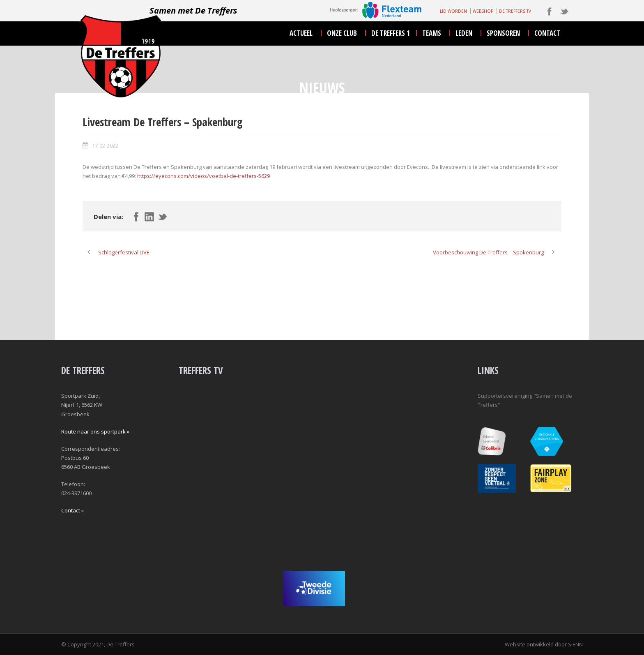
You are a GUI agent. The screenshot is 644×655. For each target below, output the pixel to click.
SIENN (575, 644)
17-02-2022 (105, 145)
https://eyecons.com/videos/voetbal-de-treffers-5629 (204, 176)
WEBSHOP (483, 11)
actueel (301, 33)
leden (464, 33)
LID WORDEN (453, 11)
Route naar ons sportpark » (95, 431)
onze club (342, 33)
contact (547, 33)
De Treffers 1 (391, 33)
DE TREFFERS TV (515, 11)
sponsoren (503, 33)
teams (432, 33)
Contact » (72, 510)
